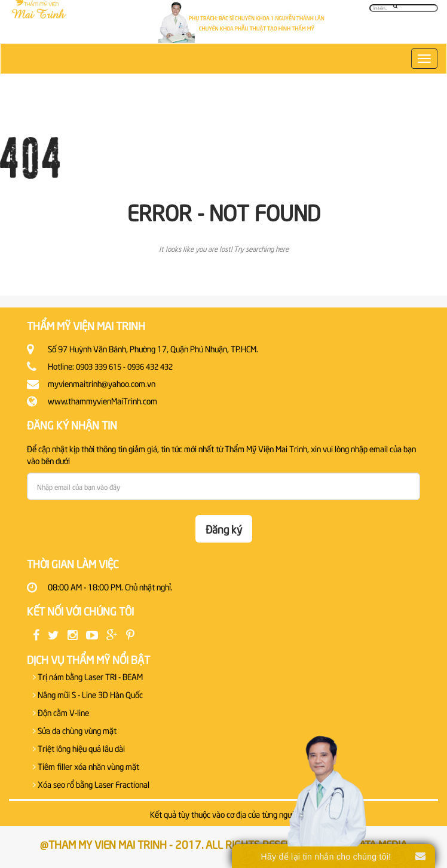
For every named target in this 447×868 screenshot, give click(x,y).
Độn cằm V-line (61, 712)
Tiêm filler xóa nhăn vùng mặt (86, 766)
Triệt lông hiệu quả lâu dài (79, 748)
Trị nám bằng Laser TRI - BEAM (88, 676)
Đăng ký (224, 529)
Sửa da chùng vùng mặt (75, 730)
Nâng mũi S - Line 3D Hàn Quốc (88, 694)
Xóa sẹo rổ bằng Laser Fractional (91, 784)
